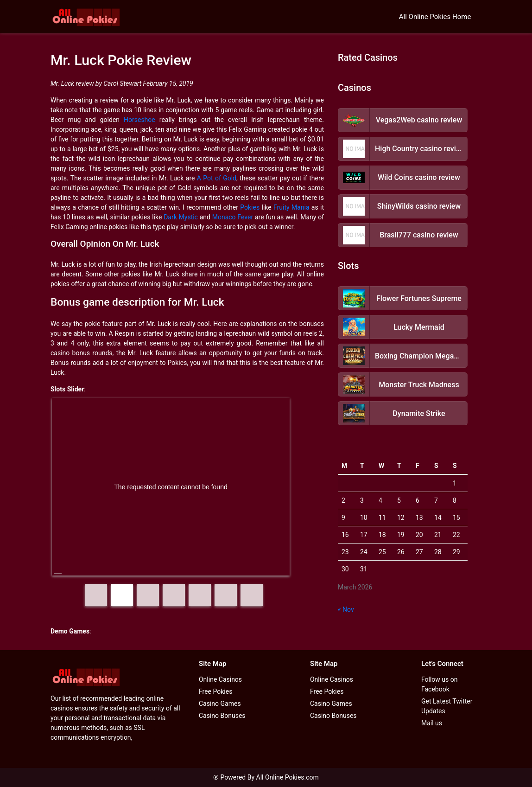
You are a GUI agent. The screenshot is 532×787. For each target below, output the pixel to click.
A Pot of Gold (217, 178)
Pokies (250, 207)
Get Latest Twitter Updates (447, 706)
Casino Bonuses (222, 716)
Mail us (432, 723)
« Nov (346, 609)
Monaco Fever (233, 217)
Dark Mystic (181, 217)
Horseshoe (139, 120)
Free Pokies (215, 691)
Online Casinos (220, 679)
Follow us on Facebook (440, 684)
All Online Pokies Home (435, 17)
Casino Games (220, 704)
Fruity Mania (291, 207)
